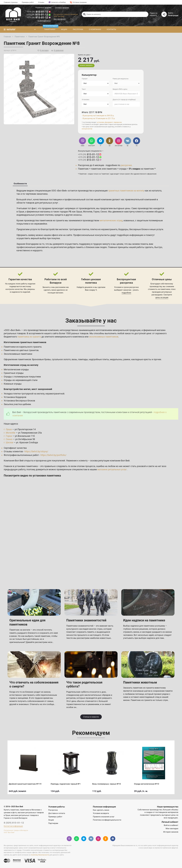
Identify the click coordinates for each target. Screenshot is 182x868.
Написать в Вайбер (57, 2)
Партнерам (53, 823)
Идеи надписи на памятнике (144, 620)
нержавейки (41, 224)
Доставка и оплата (57, 813)
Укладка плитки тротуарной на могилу (24, 394)
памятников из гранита (52, 220)
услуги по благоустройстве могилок (49, 229)
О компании (95, 29)
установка (101, 122)
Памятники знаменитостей (86, 620)
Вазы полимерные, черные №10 (107, 783)
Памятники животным (140, 682)
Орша (79, 212)
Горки (96, 212)
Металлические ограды (16, 369)
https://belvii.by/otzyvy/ (36, 451)
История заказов (171, 832)
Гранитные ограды (14, 373)
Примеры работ (28, 2)
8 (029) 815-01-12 (14, 823)
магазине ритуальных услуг (112, 469)
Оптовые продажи (78, 2)
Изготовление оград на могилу (21, 365)
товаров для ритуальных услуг (42, 203)
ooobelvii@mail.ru (44, 21)
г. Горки (8, 436)
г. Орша (8, 429)
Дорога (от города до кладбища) (124, 100)
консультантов (87, 129)
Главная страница (11, 2)
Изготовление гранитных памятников (25, 342)
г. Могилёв (9, 433)
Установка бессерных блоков (19, 401)
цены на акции (162, 297)
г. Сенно (8, 439)
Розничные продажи (43, 8)
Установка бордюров (15, 397)
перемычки (118, 122)
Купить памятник (11, 810)
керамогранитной (55, 394)
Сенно (104, 212)
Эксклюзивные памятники (18, 354)
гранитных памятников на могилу (126, 191)
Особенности (20, 184)
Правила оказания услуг (104, 817)
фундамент (109, 122)
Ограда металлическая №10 (147, 783)
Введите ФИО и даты (120, 89)
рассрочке (126, 165)
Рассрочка (78, 29)
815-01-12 (39, 12)
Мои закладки (172, 829)
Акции (64, 29)
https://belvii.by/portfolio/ (53, 455)
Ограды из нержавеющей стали (21, 380)
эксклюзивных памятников (104, 337)
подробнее (126, 293)
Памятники (50, 28)
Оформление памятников (17, 359)
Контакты (111, 29)
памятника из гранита (29, 337)
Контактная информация (13, 826)
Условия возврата (101, 813)
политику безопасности (40, 855)
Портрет (85, 79)
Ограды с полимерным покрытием (22, 377)
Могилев (88, 212)
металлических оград (111, 220)
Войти (170, 13)
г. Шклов (8, 442)
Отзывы (41, 2)
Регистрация (173, 15)
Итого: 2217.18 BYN (92, 112)
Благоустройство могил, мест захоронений (28, 389)
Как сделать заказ (101, 810)
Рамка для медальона (120, 79)
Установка (85, 100)
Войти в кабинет (171, 825)
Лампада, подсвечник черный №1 (66, 783)
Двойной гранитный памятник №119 (26, 783)
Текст (84, 89)
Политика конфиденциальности (107, 820)
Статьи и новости (91, 717)
